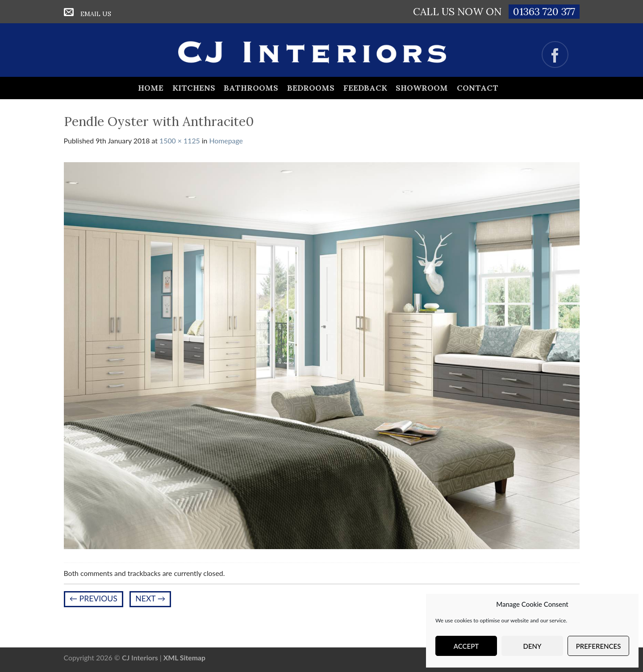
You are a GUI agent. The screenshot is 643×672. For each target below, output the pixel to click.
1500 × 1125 (180, 141)
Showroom (422, 88)
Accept (466, 646)
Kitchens (194, 88)
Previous (94, 598)
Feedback (365, 88)
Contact (478, 88)
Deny (532, 646)
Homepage (226, 141)
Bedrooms (311, 88)
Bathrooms (251, 88)
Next (150, 598)
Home (151, 88)
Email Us (96, 14)
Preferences (599, 646)
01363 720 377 (544, 11)
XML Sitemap (184, 657)
